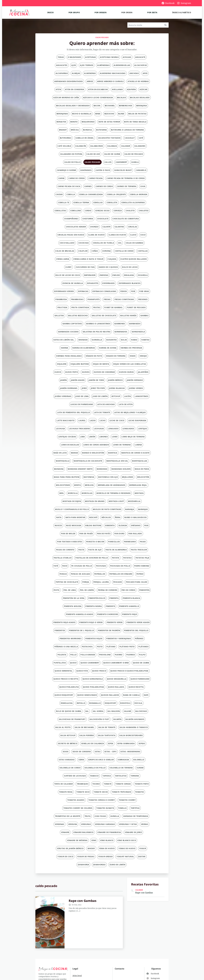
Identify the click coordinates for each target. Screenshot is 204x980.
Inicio (50, 12)
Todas (61, 57)
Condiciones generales (82, 966)
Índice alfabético (182, 12)
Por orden (127, 12)
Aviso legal (77, 953)
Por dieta (152, 12)
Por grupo (74, 12)
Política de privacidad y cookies (86, 959)
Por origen (101, 12)
